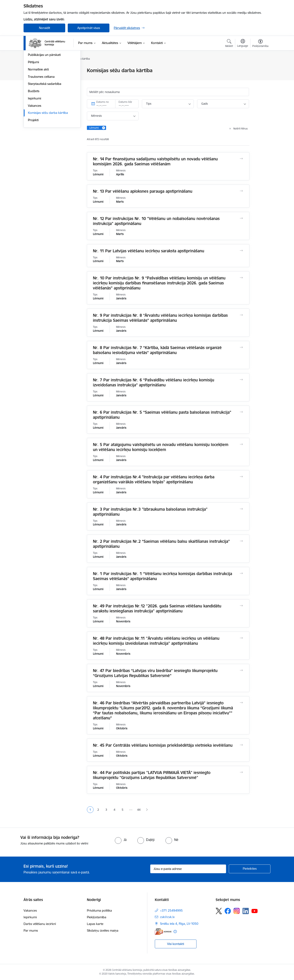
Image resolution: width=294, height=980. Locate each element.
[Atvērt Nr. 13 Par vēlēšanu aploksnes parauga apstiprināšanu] (241, 191)
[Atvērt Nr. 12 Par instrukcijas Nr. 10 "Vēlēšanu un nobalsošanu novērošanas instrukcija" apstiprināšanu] (241, 218)
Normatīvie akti (38, 114)
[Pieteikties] (250, 869)
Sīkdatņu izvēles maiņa (103, 930)
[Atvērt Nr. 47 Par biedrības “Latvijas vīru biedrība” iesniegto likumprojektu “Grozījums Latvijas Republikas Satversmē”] (241, 670)
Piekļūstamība (97, 917)
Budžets (34, 136)
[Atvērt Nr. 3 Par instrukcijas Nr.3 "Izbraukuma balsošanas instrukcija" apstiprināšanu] (241, 509)
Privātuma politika (99, 910)
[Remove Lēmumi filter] (104, 128)
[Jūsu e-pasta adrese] (188, 869)
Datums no (103, 102)
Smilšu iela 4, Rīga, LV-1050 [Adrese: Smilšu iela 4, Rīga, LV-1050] (179, 924)
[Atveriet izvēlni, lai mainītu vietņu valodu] (243, 44)
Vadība (33, 71)
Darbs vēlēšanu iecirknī (40, 924)
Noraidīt (44, 28)
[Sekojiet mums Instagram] (237, 911)
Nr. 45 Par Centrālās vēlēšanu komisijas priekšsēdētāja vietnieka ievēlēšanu (163, 745)
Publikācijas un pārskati (44, 100)
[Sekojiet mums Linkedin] (246, 911)
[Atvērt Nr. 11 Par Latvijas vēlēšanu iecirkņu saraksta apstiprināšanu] (241, 251)
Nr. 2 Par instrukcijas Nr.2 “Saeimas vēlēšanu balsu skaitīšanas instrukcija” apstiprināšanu (161, 544)
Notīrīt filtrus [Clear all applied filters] (241, 129)
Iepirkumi (34, 143)
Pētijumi (33, 107)
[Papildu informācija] (175, 932)
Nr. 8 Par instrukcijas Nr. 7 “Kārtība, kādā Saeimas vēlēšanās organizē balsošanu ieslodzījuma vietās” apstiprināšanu (157, 350)
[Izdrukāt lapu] (260, 69)
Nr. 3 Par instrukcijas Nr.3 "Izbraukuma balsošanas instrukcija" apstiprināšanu (150, 512)
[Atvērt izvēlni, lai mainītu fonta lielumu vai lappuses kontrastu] (260, 44)
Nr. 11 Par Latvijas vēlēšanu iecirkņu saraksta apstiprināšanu (149, 251)
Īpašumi (33, 85)
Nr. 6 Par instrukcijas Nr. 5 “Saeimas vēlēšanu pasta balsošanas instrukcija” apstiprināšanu (162, 415)
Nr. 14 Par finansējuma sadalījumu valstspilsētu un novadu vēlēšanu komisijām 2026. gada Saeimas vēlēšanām (155, 161)
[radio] (121, 840)
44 (139, 810)
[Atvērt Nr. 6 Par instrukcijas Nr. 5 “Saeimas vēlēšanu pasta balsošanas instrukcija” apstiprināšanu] (241, 412)
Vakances (35, 150)
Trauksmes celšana (41, 121)
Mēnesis (96, 116)
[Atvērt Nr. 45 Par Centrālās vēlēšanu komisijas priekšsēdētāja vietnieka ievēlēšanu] (241, 745)
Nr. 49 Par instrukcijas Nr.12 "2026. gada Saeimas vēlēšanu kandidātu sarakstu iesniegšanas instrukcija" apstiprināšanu (157, 608)
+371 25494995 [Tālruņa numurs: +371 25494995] (171, 910)
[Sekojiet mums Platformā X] (219, 911)
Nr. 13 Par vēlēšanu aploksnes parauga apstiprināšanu (143, 191)
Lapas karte (95, 924)
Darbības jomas (39, 78)
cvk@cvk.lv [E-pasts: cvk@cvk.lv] (167, 917)
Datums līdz (125, 102)
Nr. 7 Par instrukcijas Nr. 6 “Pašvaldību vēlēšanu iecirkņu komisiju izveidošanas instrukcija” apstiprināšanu (154, 382)
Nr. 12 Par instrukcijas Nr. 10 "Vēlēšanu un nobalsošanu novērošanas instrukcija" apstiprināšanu (156, 221)
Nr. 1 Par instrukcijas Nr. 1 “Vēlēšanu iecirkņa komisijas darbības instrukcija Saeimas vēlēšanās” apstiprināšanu (163, 576)
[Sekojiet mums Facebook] (228, 911)
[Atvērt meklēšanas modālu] (229, 44)
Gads (205, 104)
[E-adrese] (163, 932)
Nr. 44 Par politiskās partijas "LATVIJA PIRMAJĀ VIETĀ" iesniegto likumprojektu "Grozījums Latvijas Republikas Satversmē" (152, 775)
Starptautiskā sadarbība (45, 129)
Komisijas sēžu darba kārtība (48, 158)
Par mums (31, 930)
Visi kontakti (176, 944)
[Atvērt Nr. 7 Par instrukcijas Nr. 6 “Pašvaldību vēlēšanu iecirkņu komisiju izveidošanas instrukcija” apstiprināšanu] (241, 380)
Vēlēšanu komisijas (41, 92)
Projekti (33, 165)
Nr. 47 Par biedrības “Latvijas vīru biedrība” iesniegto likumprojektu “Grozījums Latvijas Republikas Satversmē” (155, 673)
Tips (149, 104)
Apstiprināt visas (89, 28)
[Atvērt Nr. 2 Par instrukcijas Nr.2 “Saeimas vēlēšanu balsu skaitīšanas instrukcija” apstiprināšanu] (241, 541)
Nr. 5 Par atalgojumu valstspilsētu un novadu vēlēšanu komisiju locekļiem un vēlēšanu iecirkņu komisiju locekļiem (161, 447)
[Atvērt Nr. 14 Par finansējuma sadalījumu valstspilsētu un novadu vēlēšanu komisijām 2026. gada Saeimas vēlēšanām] (241, 159)
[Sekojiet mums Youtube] (255, 911)
